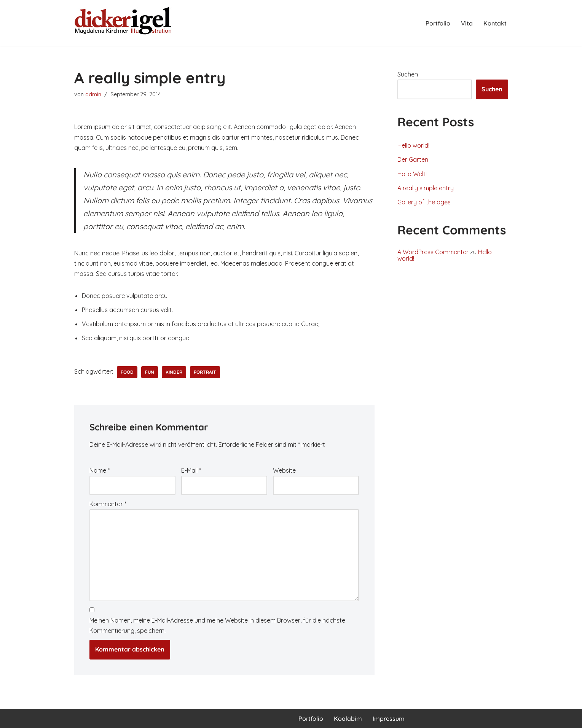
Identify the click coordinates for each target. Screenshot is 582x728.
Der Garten (413, 159)
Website (284, 470)
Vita (467, 23)
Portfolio (438, 23)
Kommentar (108, 504)
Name (100, 470)
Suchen (408, 74)
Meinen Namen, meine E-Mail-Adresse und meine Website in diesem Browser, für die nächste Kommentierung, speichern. (217, 625)
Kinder (174, 372)
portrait (205, 372)
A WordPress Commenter (433, 252)
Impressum (389, 718)
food (127, 372)
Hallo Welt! (412, 174)
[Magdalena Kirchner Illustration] (124, 23)
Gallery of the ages (424, 202)
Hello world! (413, 145)
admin (93, 94)
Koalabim (348, 718)
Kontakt (495, 23)
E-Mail (191, 470)
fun (150, 372)
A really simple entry (426, 188)
